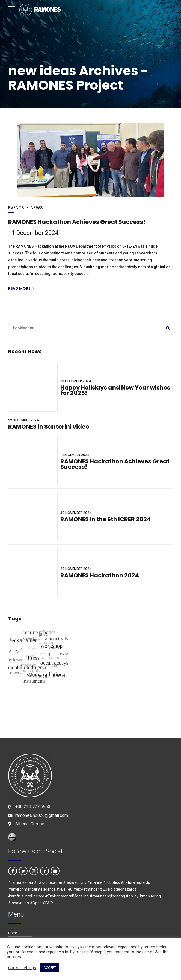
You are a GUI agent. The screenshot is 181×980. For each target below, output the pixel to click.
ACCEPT (50, 968)
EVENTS (16, 208)
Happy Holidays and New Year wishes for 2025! (115, 390)
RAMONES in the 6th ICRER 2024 (106, 519)
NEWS (37, 208)
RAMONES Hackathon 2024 (100, 575)
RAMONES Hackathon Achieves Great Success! (77, 222)
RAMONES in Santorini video (49, 427)
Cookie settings (22, 968)
